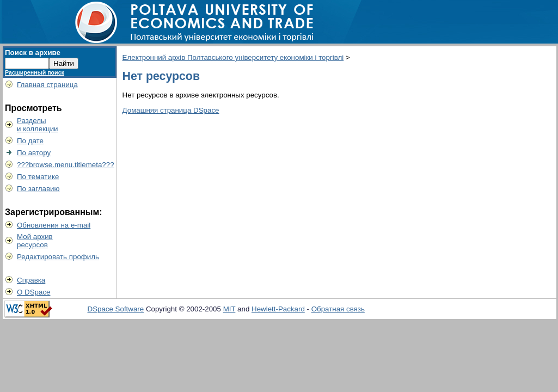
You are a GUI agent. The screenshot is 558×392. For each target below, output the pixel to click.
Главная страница (47, 85)
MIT (229, 309)
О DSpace (34, 292)
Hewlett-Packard (278, 309)
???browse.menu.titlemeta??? (66, 165)
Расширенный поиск (35, 72)
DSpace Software (116, 309)
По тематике (38, 177)
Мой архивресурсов (35, 241)
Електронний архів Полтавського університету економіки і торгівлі (233, 57)
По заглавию (38, 189)
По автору (34, 153)
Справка (31, 280)
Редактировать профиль (58, 257)
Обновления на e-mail (54, 225)
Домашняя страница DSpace (171, 110)
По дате (30, 141)
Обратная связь (338, 309)
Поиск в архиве (33, 53)
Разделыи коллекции (38, 125)
